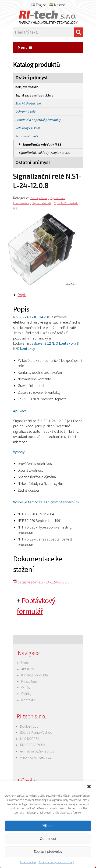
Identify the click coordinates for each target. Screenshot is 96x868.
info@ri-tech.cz (43, 751)
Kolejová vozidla (27, 87)
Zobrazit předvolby (48, 851)
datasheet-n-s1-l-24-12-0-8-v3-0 (44, 582)
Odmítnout (48, 839)
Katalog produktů (35, 675)
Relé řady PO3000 (28, 128)
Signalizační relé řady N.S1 (42, 144)
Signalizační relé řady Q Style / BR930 (45, 153)
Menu (25, 47)
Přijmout (48, 826)
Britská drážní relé (28, 103)
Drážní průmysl (31, 78)
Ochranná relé (25, 112)
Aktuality (28, 669)
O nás (25, 687)
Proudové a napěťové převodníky (38, 120)
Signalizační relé (27, 136)
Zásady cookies (28, 862)
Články (26, 694)
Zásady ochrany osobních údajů (56, 862)
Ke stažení (29, 681)
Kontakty (28, 700)
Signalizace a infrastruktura (34, 95)
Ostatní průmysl (33, 162)
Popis (22, 295)
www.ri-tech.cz (40, 757)
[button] (89, 787)
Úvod (25, 663)
